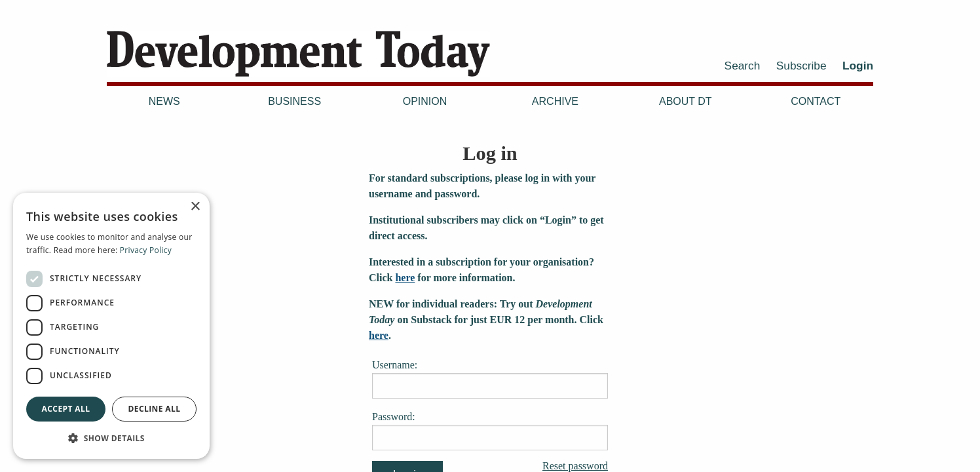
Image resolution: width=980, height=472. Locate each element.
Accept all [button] (66, 409)
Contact (816, 101)
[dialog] (111, 326)
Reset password (575, 466)
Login (858, 66)
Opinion (425, 101)
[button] (111, 438)
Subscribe (801, 66)
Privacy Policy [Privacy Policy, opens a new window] (146, 250)
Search (743, 66)
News (164, 101)
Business (294, 101)
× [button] (195, 207)
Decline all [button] (155, 409)
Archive (555, 101)
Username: (490, 379)
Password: (490, 431)
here (405, 278)
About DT (686, 101)
